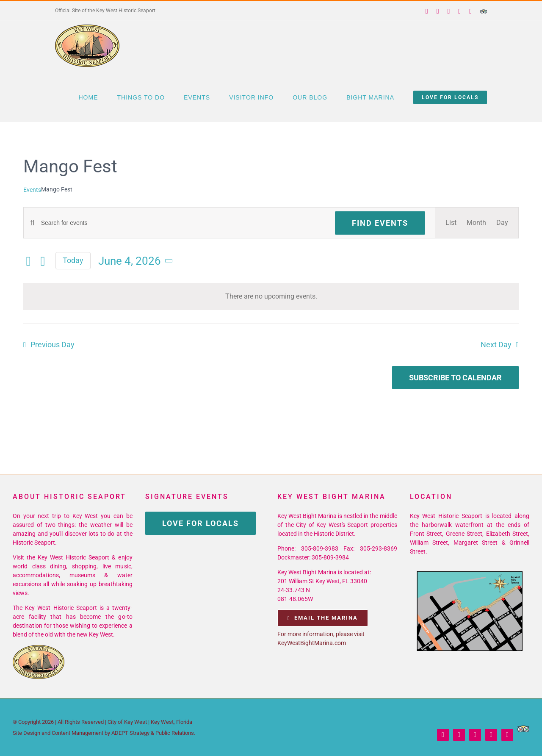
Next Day (496, 345)
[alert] (271, 296)
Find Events (380, 223)
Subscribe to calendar (455, 378)
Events (32, 190)
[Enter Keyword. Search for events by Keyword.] (183, 223)
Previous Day (53, 345)
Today (73, 260)
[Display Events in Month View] (476, 223)
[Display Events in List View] (451, 223)
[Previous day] (28, 261)
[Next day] (43, 261)
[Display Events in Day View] (502, 223)
